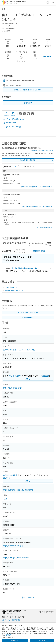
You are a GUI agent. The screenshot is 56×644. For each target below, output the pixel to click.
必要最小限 (15, 640)
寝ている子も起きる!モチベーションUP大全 (19, 350)
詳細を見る (47, 56)
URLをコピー (13, 114)
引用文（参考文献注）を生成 (14, 119)
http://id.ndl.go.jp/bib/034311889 (16, 558)
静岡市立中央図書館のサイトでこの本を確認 (37, 187)
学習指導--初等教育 (10, 475)
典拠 (28, 379)
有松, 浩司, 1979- (15, 376)
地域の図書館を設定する (37, 160)
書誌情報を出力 (10, 123)
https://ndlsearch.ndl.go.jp (13, 546)
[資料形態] (26, 166)
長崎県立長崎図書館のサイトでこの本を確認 (37, 207)
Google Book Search (14, 290)
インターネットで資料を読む (11, 620)
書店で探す (28, 103)
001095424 (7, 478)
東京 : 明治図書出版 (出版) (13, 388)
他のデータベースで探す (12, 127)
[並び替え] (10, 166)
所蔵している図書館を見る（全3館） (28, 90)
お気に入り (6, 114)
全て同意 (42, 640)
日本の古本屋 (11, 287)
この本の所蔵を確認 (45, 227)
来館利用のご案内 (42, 251)
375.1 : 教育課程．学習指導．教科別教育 (18, 490)
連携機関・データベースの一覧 (42, 151)
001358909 (45, 376)
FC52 (5, 499)
